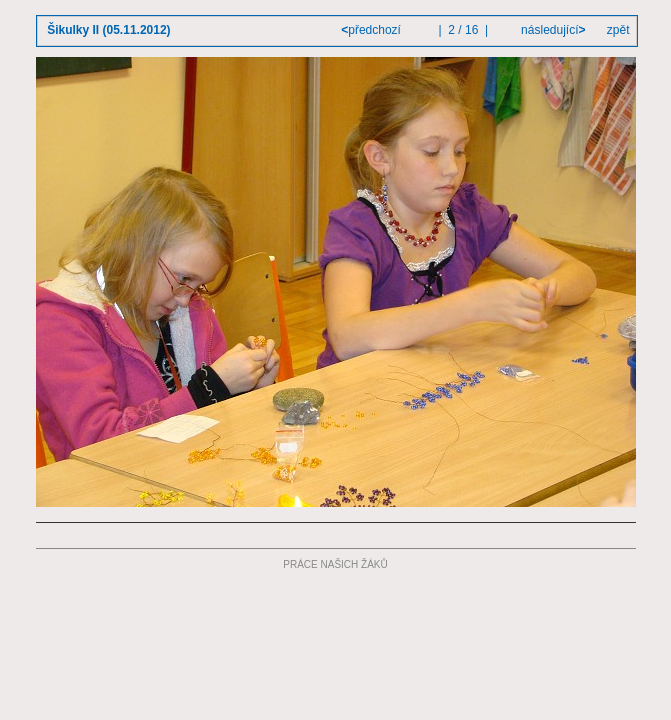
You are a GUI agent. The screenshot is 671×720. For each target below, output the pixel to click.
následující (552, 30)
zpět (618, 30)
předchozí (372, 30)
